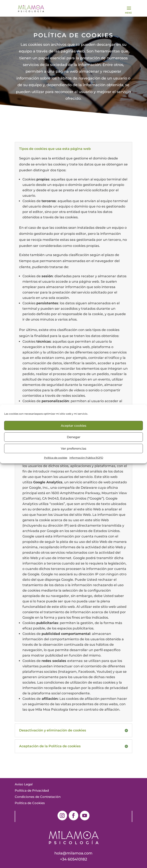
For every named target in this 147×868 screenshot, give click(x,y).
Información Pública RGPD (86, 458)
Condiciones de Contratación (38, 797)
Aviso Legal (24, 784)
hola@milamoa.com (73, 853)
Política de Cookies (30, 803)
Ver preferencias (74, 448)
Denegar (74, 437)
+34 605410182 (73, 859)
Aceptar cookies (74, 426)
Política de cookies (56, 458)
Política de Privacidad (32, 790)
